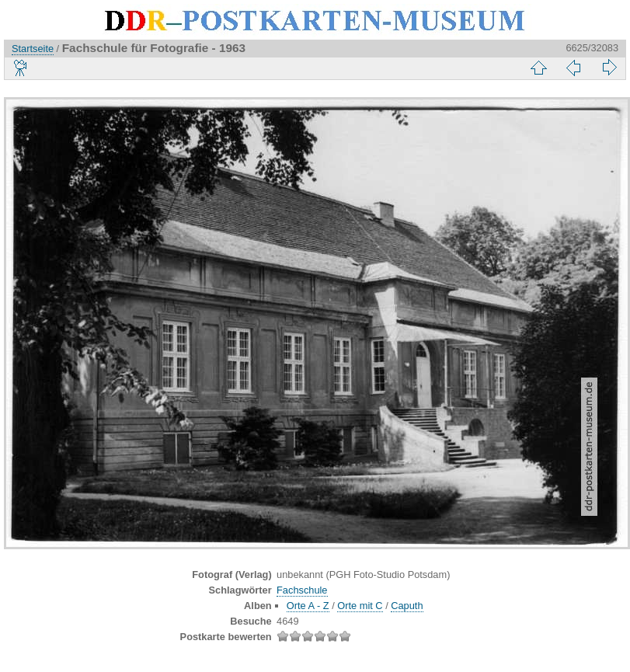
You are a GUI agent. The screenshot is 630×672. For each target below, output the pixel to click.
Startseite (33, 49)
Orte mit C (360, 606)
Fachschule (302, 590)
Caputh (407, 606)
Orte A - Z (308, 606)
